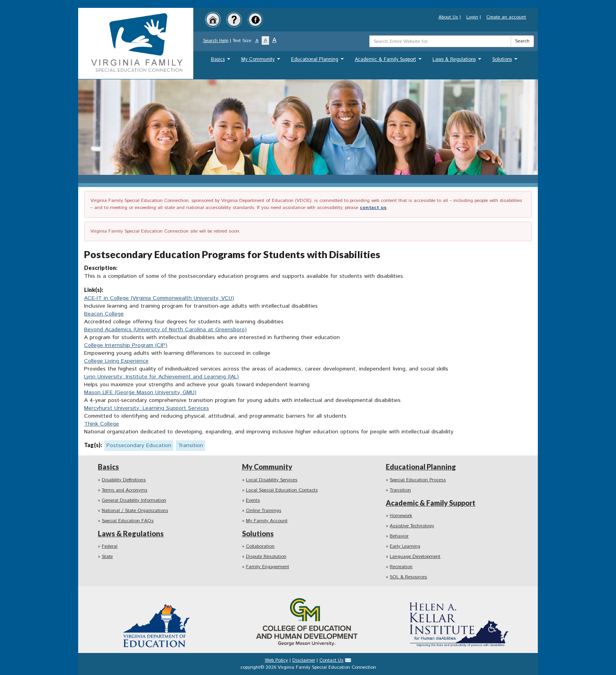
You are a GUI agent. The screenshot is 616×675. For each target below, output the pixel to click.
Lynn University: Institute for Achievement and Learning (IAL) (161, 377)
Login (472, 17)
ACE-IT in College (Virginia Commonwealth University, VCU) (159, 298)
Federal (110, 546)
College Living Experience (116, 361)
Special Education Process (418, 480)
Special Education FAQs (128, 521)
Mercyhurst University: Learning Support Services (147, 408)
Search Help (216, 41)
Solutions (506, 61)
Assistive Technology (412, 526)
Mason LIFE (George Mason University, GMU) (140, 393)
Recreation (401, 567)
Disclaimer (304, 660)
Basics (222, 61)
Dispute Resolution (266, 557)
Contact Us (331, 660)
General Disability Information (134, 500)
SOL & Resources (408, 577)
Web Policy (276, 660)
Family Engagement (268, 567)
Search (522, 41)
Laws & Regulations (458, 61)
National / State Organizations (135, 511)
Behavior (399, 536)
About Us (448, 17)
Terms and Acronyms (125, 490)
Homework (401, 516)
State (107, 557)
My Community (262, 61)
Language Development (415, 557)
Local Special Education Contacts (282, 490)
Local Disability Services (272, 480)
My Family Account (267, 521)
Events (253, 500)
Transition (400, 490)
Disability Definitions (124, 480)
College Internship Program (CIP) (126, 345)
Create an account (506, 17)
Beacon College (104, 314)
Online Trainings (264, 511)
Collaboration (260, 546)
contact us (373, 208)
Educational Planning (318, 61)
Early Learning (405, 546)
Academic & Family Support (389, 61)
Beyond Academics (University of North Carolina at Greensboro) (165, 330)
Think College (102, 424)
